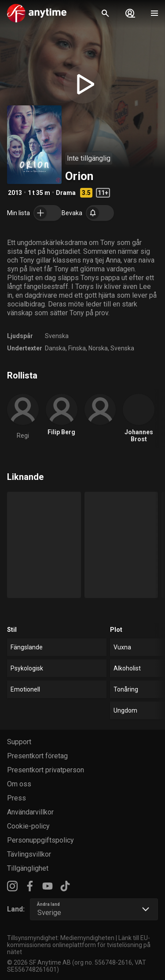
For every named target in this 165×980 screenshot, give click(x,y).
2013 (15, 193)
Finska (77, 348)
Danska (55, 348)
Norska (98, 348)
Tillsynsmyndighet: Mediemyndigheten (61, 938)
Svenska (57, 336)
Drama (66, 193)
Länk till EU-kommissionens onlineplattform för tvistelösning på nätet (79, 945)
